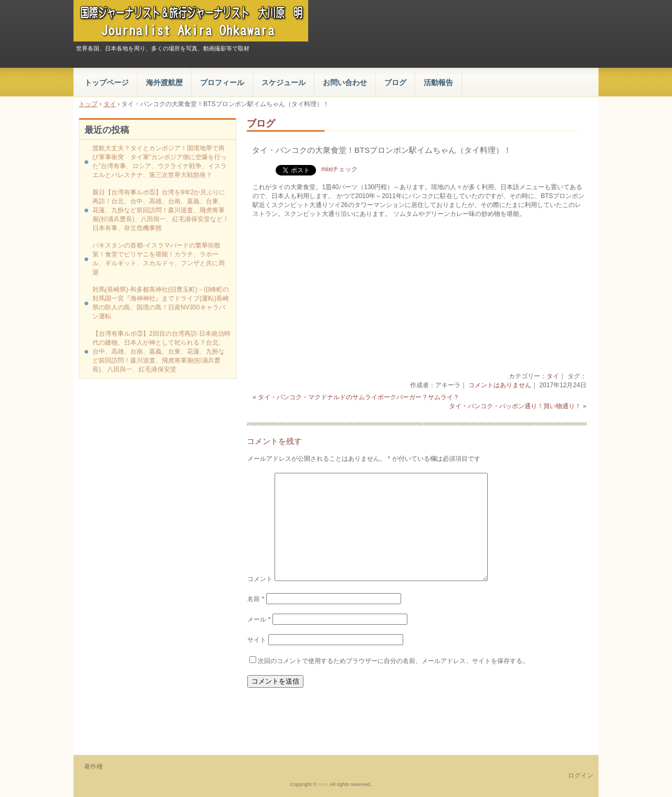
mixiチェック (339, 169)
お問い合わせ (345, 82)
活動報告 (438, 82)
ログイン (581, 775)
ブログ (395, 82)
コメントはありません (500, 385)
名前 (256, 599)
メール (259, 619)
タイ (553, 376)
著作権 (93, 767)
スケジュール (283, 82)
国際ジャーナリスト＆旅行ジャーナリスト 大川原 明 (191, 21)
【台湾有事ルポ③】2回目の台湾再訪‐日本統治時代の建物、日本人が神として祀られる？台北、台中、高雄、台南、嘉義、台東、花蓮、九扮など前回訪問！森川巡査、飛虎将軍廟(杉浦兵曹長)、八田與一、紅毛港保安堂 (161, 351)
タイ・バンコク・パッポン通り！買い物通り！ (515, 406)
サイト (257, 640)
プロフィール (222, 82)
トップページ (107, 82)
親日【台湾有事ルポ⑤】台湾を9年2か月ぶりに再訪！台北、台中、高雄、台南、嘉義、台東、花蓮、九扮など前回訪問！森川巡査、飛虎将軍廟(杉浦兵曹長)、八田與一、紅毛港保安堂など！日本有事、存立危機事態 (161, 210)
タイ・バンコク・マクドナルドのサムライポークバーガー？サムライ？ (359, 397)
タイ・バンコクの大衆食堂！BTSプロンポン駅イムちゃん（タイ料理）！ (382, 150)
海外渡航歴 (164, 82)
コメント (260, 579)
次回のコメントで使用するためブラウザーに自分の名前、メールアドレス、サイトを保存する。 (393, 661)
